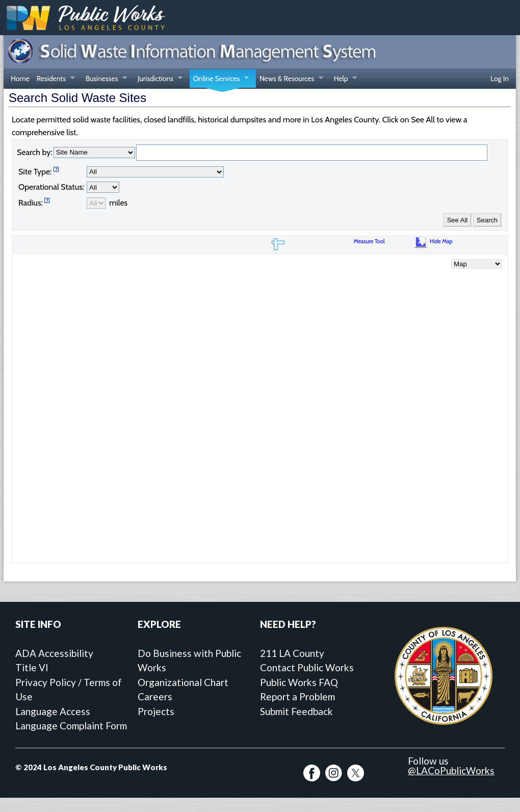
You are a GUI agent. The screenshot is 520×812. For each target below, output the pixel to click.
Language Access (53, 711)
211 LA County (292, 653)
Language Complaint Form (71, 726)
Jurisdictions (158, 80)
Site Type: (35, 172)
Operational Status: (51, 187)
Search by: (35, 152)
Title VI (32, 667)
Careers (155, 696)
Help (344, 80)
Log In (500, 79)
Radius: (31, 203)
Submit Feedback (296, 711)
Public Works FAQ (299, 682)
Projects (156, 711)
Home (20, 79)
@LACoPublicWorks (451, 770)
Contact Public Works (307, 667)
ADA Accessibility (54, 653)
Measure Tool (370, 241)
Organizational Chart (183, 682)
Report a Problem (297, 696)
